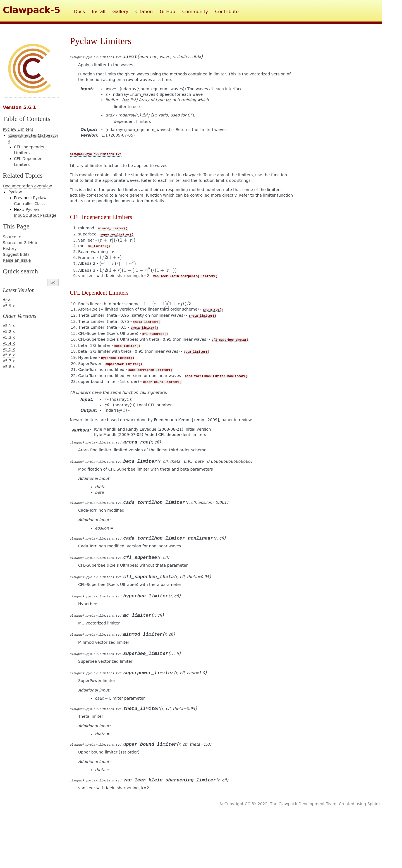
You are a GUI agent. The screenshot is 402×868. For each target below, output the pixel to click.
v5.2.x (9, 332)
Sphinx (374, 804)
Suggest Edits (16, 254)
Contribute (227, 12)
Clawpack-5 (32, 10)
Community (195, 12)
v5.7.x (9, 361)
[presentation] (150, 115)
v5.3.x (9, 337)
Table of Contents (27, 119)
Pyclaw (15, 192)
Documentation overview (27, 186)
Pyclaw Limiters (18, 129)
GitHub (167, 12)
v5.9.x (9, 306)
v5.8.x (9, 367)
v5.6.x (9, 355)
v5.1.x (9, 326)
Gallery (120, 12)
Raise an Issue (17, 260)
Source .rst (13, 237)
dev (6, 300)
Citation (144, 12)
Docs (79, 12)
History (10, 249)
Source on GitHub (20, 243)
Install (99, 12)
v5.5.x (9, 349)
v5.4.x (9, 343)
